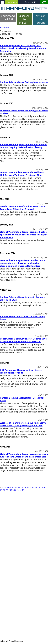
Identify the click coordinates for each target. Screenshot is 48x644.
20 (44, 487)
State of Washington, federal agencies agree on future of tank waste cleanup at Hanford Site (24, 455)
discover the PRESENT (24, 19)
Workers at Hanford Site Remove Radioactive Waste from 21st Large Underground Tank (23, 424)
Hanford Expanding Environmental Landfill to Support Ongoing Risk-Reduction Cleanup (23, 146)
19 (41, 487)
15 (30, 487)
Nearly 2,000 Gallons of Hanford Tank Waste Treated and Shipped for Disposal (22, 208)
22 (4, 490)
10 (16, 487)
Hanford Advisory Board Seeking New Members (24, 82)
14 (27, 487)
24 (10, 490)
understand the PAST (8, 18)
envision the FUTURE (41, 19)
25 (12, 490)
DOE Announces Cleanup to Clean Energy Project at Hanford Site (21, 371)
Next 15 (21, 490)
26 (15, 490)
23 (7, 490)
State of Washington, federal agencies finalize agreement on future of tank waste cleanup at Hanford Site (24, 235)
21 (1, 490)
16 (33, 487)
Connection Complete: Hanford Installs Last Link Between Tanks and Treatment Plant (22, 174)
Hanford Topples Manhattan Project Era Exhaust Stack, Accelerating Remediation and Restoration (23, 48)
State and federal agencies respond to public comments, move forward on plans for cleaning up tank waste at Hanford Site (23, 263)
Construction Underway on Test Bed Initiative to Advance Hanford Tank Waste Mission (23, 340)
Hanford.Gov (5, 28)
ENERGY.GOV (11, 2)
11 (19, 487)
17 (36, 487)
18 (39, 487)
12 (22, 487)
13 (25, 487)
